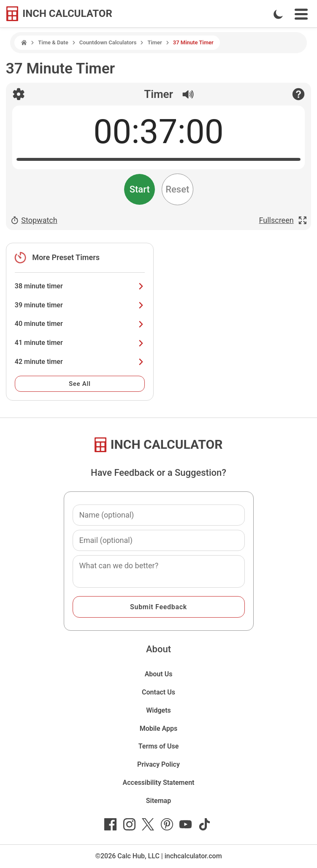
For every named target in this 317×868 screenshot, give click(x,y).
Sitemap (158, 801)
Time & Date (53, 42)
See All (80, 384)
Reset (177, 189)
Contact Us (158, 692)
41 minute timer (80, 343)
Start (140, 189)
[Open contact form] (298, 94)
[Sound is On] (184, 92)
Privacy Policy (158, 764)
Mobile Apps (159, 728)
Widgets (158, 710)
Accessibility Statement (159, 783)
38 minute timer (80, 286)
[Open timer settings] (19, 94)
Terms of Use (159, 746)
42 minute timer (80, 362)
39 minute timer (80, 305)
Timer (154, 42)
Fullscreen (283, 220)
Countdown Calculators (108, 42)
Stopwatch (34, 220)
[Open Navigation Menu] (301, 14)
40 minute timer (80, 324)
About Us (159, 674)
